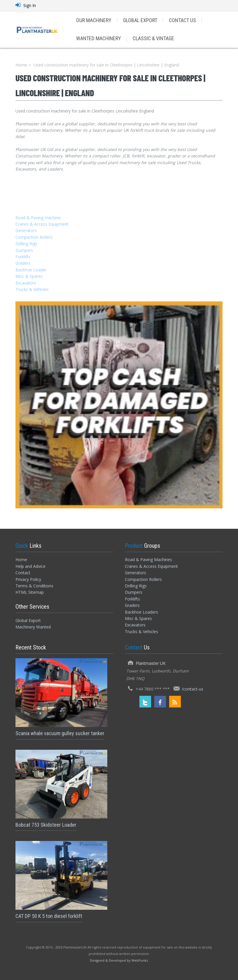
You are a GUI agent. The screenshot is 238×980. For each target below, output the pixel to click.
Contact (23, 573)
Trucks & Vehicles (32, 289)
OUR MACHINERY (94, 20)
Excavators (26, 283)
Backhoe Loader (31, 270)
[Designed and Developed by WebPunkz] (119, 960)
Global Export (28, 620)
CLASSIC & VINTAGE (153, 38)
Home (21, 65)
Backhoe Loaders (141, 612)
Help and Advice (30, 566)
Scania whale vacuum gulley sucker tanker (60, 733)
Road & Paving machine (38, 218)
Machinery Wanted (33, 627)
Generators (26, 230)
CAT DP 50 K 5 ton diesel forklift (49, 916)
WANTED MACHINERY (99, 38)
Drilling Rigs (26, 244)
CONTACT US (182, 20)
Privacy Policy (28, 579)
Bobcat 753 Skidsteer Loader (46, 825)
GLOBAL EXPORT (140, 20)
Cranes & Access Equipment (42, 224)
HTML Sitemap (30, 592)
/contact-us (192, 689)
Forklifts (23, 257)
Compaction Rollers (34, 237)
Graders (23, 263)
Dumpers (24, 250)
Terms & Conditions (34, 586)
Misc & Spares (29, 276)
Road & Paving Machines (148, 560)
